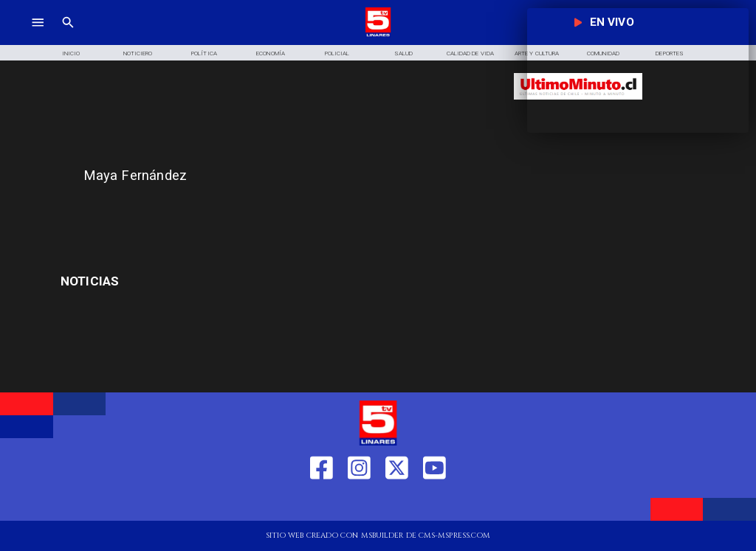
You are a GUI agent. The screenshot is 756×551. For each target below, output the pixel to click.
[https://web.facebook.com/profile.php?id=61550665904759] (322, 503)
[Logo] (378, 35)
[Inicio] (71, 52)
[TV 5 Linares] (68, 35)
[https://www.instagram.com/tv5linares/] (359, 503)
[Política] (204, 52)
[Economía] (271, 52)
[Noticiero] (137, 52)
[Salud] (404, 52)
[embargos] (166, 282)
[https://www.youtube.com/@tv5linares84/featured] (434, 503)
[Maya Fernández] (291, 176)
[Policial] (337, 52)
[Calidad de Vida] (470, 52)
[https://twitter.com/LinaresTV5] (397, 503)
